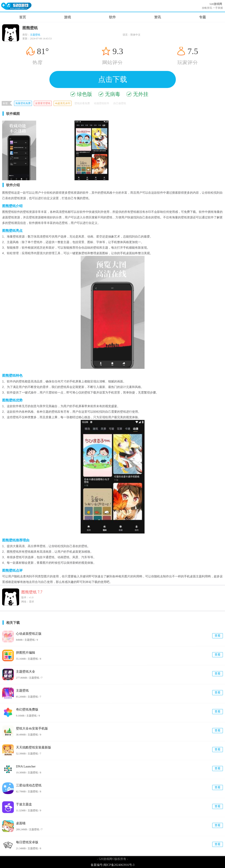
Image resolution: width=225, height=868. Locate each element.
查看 (218, 636)
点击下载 (113, 79)
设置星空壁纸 (43, 103)
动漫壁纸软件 (102, 103)
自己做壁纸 (120, 103)
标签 (5, 103)
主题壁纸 (35, 35)
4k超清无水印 (63, 103)
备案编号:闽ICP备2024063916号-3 (112, 865)
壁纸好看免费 (82, 103)
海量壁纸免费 (23, 103)
